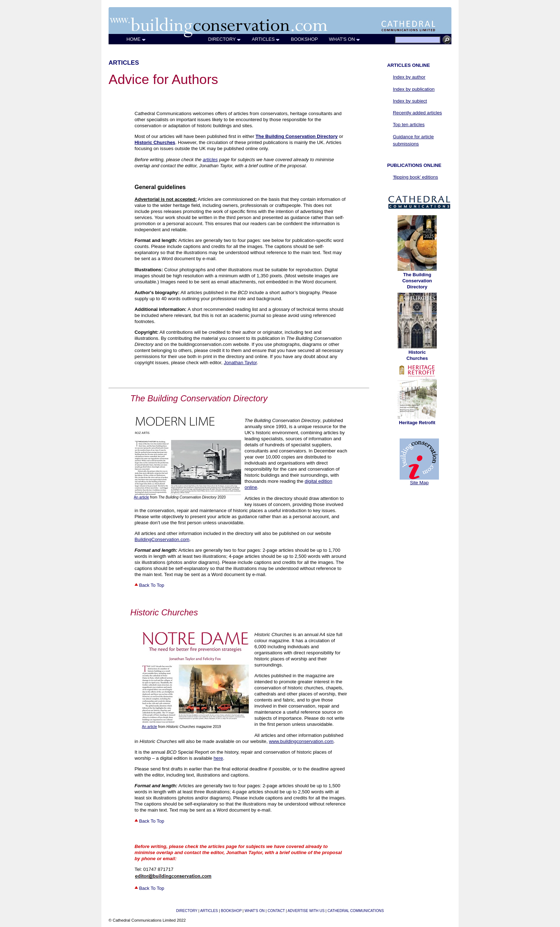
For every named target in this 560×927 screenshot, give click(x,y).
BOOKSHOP (304, 39)
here (218, 758)
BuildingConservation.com (162, 539)
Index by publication (414, 89)
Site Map (419, 483)
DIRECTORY (225, 39)
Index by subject (410, 101)
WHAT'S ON (345, 39)
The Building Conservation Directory (417, 281)
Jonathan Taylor (240, 363)
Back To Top (149, 585)
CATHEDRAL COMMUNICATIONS (356, 911)
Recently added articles (417, 113)
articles (210, 160)
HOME (136, 39)
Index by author (406, 77)
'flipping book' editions (415, 177)
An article (141, 497)
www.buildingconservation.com (301, 741)
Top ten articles (409, 125)
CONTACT (276, 911)
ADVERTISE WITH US (306, 911)
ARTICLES (266, 39)
